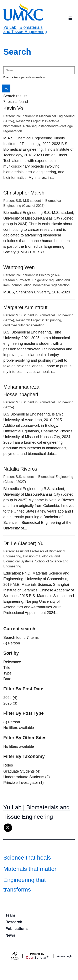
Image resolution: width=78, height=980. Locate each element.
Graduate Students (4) (22, 771)
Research (14, 922)
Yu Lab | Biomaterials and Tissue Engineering (25, 29)
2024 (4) (10, 698)
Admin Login (65, 956)
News (10, 935)
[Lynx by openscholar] (19, 956)
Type (7, 673)
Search (8, 88)
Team (10, 915)
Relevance (12, 662)
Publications (17, 929)
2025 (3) (10, 703)
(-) (5, 643)
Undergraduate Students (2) (27, 777)
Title (7, 668)
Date (7, 679)
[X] (8, 828)
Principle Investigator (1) (24, 783)
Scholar (37, 956)
